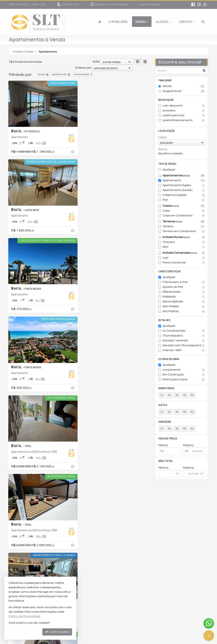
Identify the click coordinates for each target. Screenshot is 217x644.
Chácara (184, 242)
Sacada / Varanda (184, 341)
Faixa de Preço (168, 438)
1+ (162, 395)
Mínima (163, 468)
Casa (184, 211)
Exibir (96, 62)
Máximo (188, 445)
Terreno (184, 227)
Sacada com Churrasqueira (184, 346)
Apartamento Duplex (184, 186)
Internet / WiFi (184, 350)
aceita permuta (184, 116)
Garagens (165, 422)
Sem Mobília (184, 307)
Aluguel (164, 21)
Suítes (163, 405)
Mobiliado (184, 297)
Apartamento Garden (184, 190)
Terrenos (184, 222)
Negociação (166, 100)
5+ (192, 395)
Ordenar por (83, 68)
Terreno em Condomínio (184, 231)
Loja (184, 258)
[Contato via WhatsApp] (209, 623)
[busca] (203, 22)
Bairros (163, 149)
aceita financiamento (184, 120)
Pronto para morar (184, 380)
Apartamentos (184, 176)
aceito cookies (57, 632)
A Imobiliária (118, 21)
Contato (186, 21)
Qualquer (169, 170)
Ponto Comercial (184, 263)
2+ (170, 395)
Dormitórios (166, 388)
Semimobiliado (184, 302)
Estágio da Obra (169, 359)
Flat (184, 200)
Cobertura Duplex (184, 195)
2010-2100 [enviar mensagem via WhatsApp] (70, 5)
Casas (184, 206)
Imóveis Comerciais (184, 253)
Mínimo (163, 445)
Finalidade (165, 80)
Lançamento (184, 370)
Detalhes (164, 320)
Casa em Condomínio (184, 216)
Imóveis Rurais (184, 237)
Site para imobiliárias (181, 641)
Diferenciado (184, 292)
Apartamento (184, 181)
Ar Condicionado (184, 331)
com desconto (184, 106)
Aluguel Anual (184, 91)
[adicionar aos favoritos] (72, 152)
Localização (167, 131)
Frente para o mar (184, 282)
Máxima (188, 468)
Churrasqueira (184, 336)
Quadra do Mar (184, 287)
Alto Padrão (184, 312)
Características (170, 271)
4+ (185, 395)
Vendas (142, 21)
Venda (184, 86)
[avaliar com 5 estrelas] (29, 566)
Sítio (184, 247)
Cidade (163, 137)
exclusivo (184, 111)
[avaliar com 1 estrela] (11, 566)
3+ (177, 395)
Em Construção (184, 375)
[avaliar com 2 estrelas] (15, 566)
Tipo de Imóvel (168, 164)
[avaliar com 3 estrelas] (20, 566)
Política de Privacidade (122, 641)
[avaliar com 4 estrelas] (24, 566)
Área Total (166, 461)
